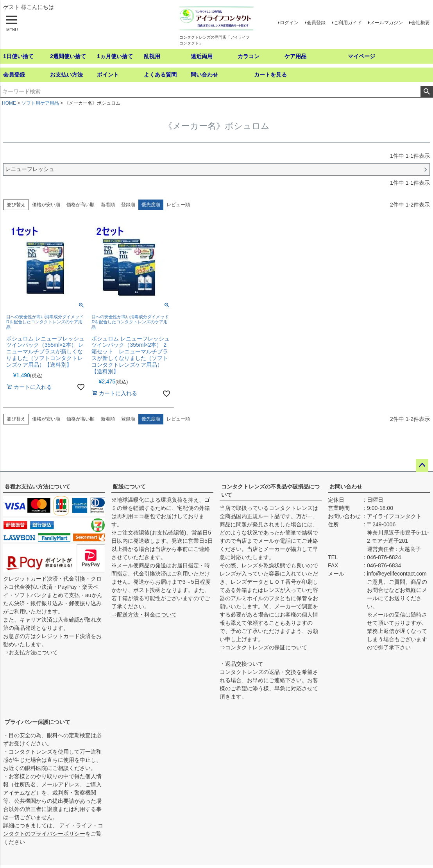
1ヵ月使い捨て (115, 56)
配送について (129, 487)
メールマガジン (386, 23)
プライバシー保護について (38, 722)
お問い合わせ (346, 487)
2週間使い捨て (68, 56)
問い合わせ (204, 75)
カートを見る (270, 75)
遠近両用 (202, 56)
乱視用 (152, 56)
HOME (9, 103)
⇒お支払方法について (30, 652)
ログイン (289, 23)
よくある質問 (160, 75)
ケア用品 (295, 56)
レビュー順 (178, 205)
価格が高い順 (81, 205)
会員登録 (316, 23)
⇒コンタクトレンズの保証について (263, 647)
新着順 (108, 205)
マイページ (361, 56)
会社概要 (420, 23)
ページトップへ (422, 465)
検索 (427, 92)
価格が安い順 (46, 205)
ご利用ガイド (348, 23)
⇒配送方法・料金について (144, 615)
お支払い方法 (66, 75)
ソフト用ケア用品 (40, 103)
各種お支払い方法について (38, 487)
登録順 (128, 205)
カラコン (249, 56)
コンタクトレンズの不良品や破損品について (270, 491)
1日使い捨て (18, 56)
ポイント (108, 75)
